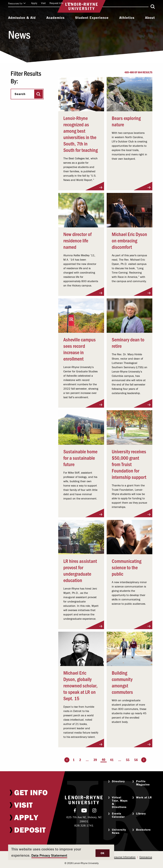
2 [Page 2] (80, 760)
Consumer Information (124, 857)
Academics (55, 18)
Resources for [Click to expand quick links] (17, 3)
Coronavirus (146, 857)
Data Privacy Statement (49, 855)
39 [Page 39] (95, 760)
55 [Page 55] (128, 760)
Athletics (127, 18)
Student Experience (92, 18)
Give (69, 3)
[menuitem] (22, 18)
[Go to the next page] (144, 760)
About (150, 18)
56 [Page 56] (136, 760)
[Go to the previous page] (67, 760)
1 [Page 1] (74, 760)
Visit (43, 3)
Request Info (56, 3)
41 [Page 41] (112, 760)
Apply (34, 3)
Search (20, 94)
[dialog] (61, 852)
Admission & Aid (22, 18)
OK (103, 853)
